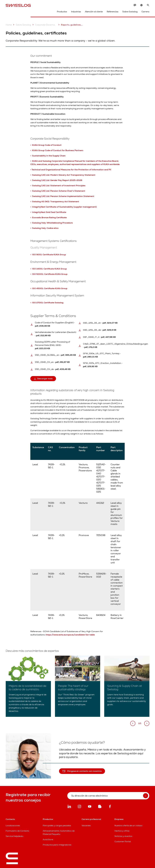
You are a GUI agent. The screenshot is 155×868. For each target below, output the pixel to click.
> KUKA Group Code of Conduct (46, 145)
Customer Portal (123, 841)
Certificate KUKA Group (54, 255)
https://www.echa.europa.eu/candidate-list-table (70, 635)
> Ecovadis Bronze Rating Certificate (48, 217)
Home (9, 25)
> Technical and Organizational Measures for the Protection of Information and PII (71, 170)
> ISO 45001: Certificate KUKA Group (49, 288)
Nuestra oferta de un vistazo (128, 826)
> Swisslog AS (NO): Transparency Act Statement (55, 202)
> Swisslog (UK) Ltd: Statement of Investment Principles (58, 186)
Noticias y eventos (123, 836)
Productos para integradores (57, 845)
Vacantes (86, 826)
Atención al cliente (94, 12)
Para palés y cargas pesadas (57, 826)
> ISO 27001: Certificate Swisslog (47, 303)
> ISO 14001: (37, 269)
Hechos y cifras (122, 831)
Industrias (76, 12)
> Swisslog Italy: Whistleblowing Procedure (51, 223)
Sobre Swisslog (130, 12)
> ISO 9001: (36, 255)
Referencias (113, 12)
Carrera (145, 12)
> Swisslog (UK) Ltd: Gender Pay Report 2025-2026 (56, 180)
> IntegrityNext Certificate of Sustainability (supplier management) (64, 207)
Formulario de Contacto (17, 831)
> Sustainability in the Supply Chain (48, 156)
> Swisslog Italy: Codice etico (44, 228)
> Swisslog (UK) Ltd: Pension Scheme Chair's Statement (58, 191)
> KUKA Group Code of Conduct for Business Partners (57, 150)
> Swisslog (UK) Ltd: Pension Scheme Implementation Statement (62, 196)
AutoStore (48, 839)
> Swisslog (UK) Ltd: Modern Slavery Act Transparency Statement (63, 175)
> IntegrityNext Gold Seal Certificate (48, 212)
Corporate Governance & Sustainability (44, 25)
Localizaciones (13, 826)
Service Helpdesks (15, 836)
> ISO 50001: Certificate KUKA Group (49, 274)
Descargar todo (43, 379)
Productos (62, 12)
